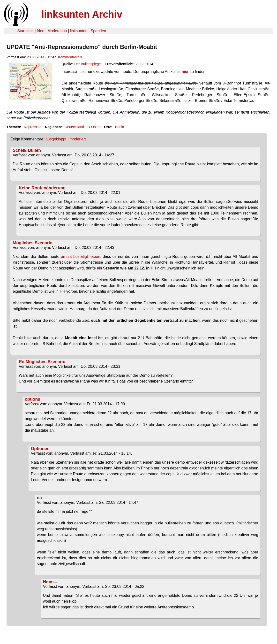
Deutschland (75, 127)
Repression (33, 127)
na (40, 498)
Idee (41, 31)
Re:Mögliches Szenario (42, 362)
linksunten (79, 31)
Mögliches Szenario (33, 243)
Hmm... (50, 582)
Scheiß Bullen (27, 150)
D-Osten (94, 127)
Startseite (25, 31)
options (33, 399)
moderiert (78, 139)
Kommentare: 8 (70, 57)
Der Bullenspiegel (88, 64)
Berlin (120, 127)
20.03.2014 (36, 57)
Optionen (40, 449)
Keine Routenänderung (42, 188)
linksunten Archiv (82, 14)
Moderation (57, 31)
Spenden (98, 31)
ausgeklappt (56, 139)
